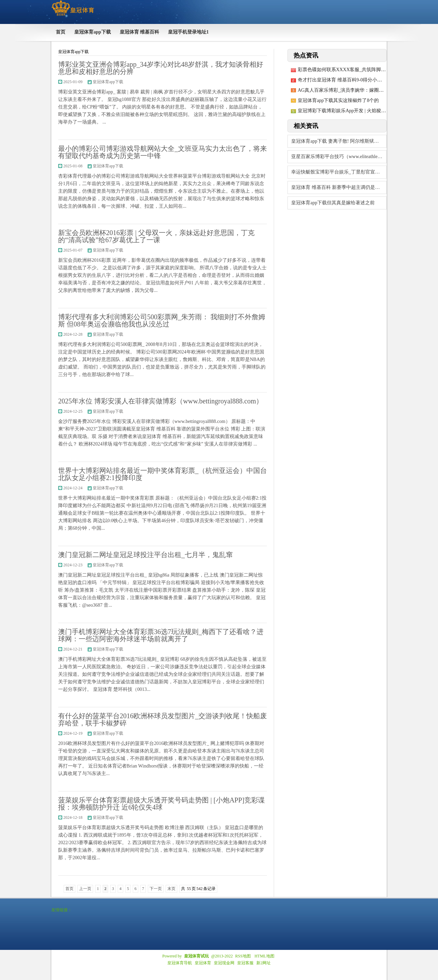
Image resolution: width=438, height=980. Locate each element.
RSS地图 (243, 956)
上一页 (85, 889)
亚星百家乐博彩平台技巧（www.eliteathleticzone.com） (339, 157)
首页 (69, 889)
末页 (171, 889)
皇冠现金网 (224, 963)
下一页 (156, 889)
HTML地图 (265, 956)
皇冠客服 (245, 963)
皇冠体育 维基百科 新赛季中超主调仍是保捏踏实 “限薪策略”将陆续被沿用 (339, 187)
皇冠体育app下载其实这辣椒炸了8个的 (338, 100)
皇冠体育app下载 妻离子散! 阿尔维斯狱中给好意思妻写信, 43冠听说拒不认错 (339, 141)
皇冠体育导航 (180, 963)
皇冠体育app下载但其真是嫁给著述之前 (333, 203)
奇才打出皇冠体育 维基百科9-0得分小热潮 (342, 80)
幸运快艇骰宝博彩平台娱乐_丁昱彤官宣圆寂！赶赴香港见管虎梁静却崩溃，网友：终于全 (339, 172)
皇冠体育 (203, 963)
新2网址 (263, 963)
